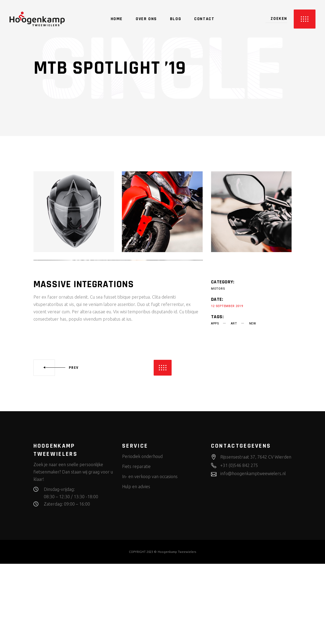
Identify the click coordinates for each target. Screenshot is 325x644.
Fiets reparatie (136, 547)
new (253, 404)
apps (215, 404)
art (234, 404)
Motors (218, 369)
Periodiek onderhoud (142, 537)
